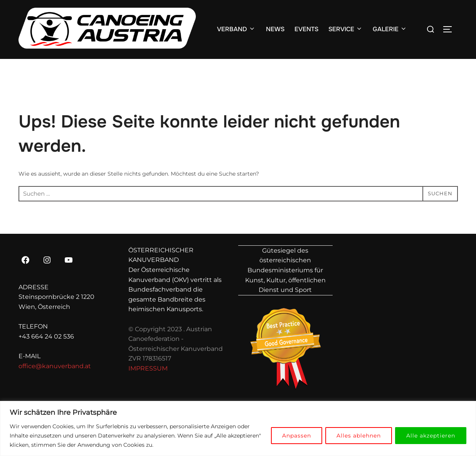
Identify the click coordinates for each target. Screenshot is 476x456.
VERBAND (236, 29)
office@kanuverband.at (55, 366)
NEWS (275, 29)
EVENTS (306, 29)
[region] (238, 428)
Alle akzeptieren (431, 436)
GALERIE (390, 29)
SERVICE (346, 29)
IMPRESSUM (148, 368)
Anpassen (297, 436)
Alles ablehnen (359, 436)
